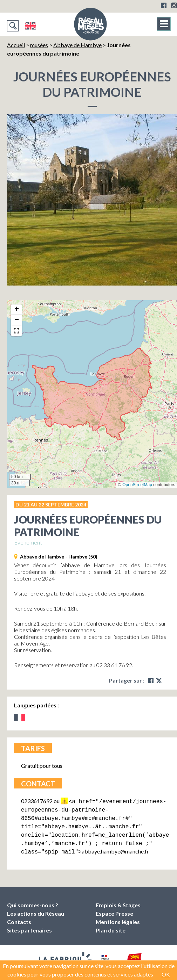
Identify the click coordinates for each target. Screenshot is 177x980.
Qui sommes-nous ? (33, 900)
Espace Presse (114, 909)
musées (39, 45)
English (30, 26)
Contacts (19, 917)
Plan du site (111, 925)
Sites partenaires (29, 925)
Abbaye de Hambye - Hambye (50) (59, 557)
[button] (16, 310)
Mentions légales (118, 917)
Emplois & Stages (118, 900)
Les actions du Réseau (36, 909)
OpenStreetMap (137, 485)
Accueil (16, 45)
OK (166, 974)
